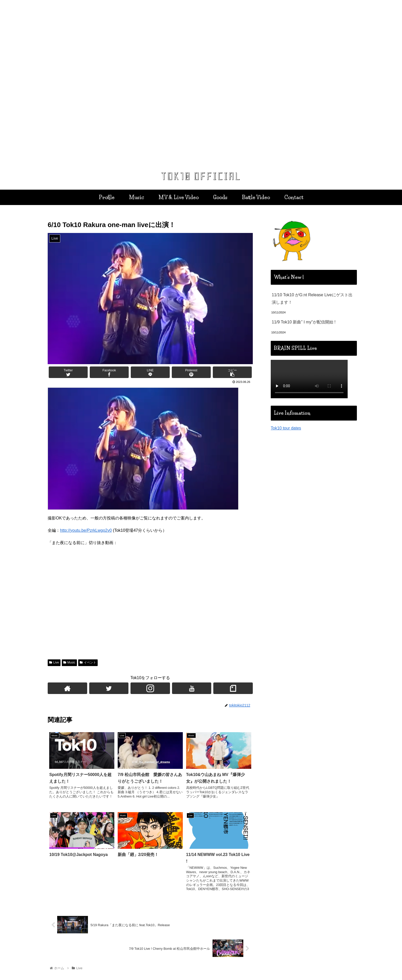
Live (54, 662)
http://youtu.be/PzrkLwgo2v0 (86, 530)
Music (69, 662)
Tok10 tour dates (286, 428)
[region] (201, 84)
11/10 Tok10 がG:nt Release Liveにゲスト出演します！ (312, 299)
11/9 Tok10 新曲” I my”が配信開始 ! (304, 322)
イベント (88, 662)
